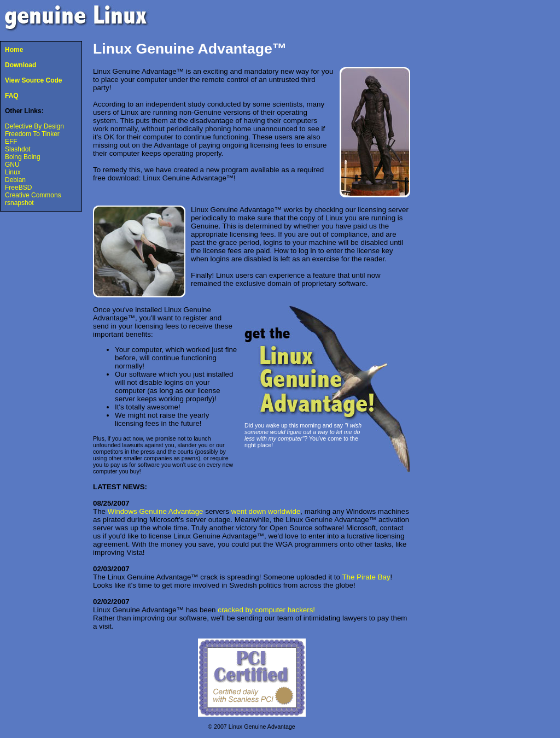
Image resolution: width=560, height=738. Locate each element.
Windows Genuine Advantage (156, 511)
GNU (12, 165)
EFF (11, 142)
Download (21, 65)
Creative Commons (33, 195)
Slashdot (18, 149)
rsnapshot (19, 203)
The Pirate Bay (366, 577)
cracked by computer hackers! (266, 610)
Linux (13, 172)
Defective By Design (34, 126)
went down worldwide (266, 511)
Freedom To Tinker (32, 134)
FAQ (12, 96)
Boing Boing (23, 157)
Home (14, 50)
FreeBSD (18, 188)
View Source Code (33, 80)
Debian (15, 180)
